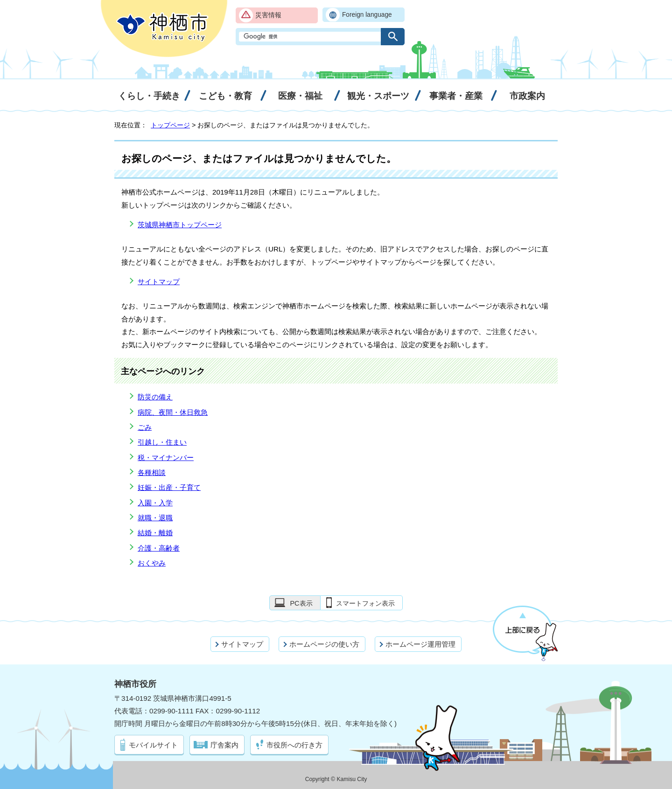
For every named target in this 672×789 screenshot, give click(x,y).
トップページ (170, 125)
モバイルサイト (153, 745)
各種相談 (152, 472)
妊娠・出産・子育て (169, 487)
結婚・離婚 (155, 533)
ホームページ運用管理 (420, 644)
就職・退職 (155, 518)
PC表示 (301, 603)
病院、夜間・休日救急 (173, 412)
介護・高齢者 (159, 548)
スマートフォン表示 (365, 603)
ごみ (145, 427)
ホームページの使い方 (324, 644)
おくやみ (152, 563)
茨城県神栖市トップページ (180, 225)
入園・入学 (155, 503)
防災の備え (155, 397)
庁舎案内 (224, 745)
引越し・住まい (162, 442)
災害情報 (268, 15)
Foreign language (367, 15)
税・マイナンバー (166, 457)
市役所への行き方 (294, 745)
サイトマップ (159, 282)
